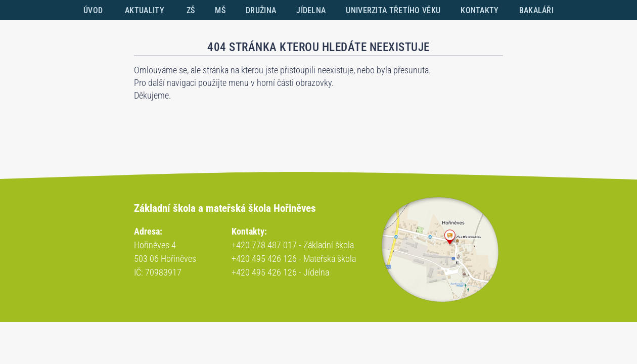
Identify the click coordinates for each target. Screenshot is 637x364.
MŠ (220, 10)
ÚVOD (93, 10)
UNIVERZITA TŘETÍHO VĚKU (393, 10)
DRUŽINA (261, 10)
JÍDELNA (311, 10)
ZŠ (191, 10)
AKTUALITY (145, 10)
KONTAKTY (480, 10)
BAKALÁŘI (536, 10)
